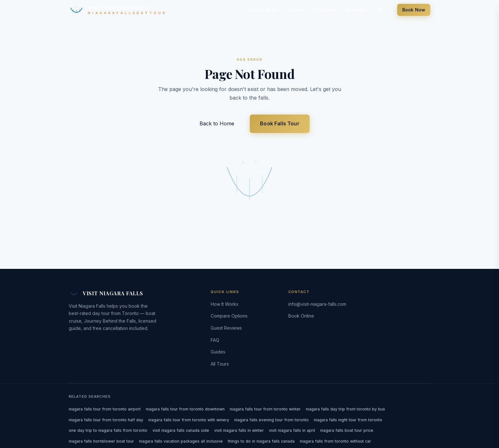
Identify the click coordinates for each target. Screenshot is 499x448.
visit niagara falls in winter (239, 430)
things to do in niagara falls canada (261, 441)
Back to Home (218, 123)
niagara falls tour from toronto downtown (185, 409)
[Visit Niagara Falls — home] (117, 10)
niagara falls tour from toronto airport (105, 409)
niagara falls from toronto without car (335, 441)
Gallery (297, 10)
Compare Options (229, 316)
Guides (218, 352)
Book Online (301, 316)
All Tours (220, 364)
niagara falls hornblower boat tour (101, 441)
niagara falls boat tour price (347, 430)
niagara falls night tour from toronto (348, 420)
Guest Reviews (226, 328)
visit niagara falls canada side (181, 430)
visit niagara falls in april (292, 430)
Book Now (414, 10)
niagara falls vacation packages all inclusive (181, 441)
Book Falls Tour (280, 123)
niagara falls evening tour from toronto (271, 420)
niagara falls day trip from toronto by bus (345, 409)
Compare (325, 10)
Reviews (355, 10)
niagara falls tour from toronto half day (106, 420)
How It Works (264, 10)
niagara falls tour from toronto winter (265, 409)
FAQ (379, 10)
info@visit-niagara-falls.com (317, 304)
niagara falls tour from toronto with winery (189, 420)
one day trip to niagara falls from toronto (108, 430)
